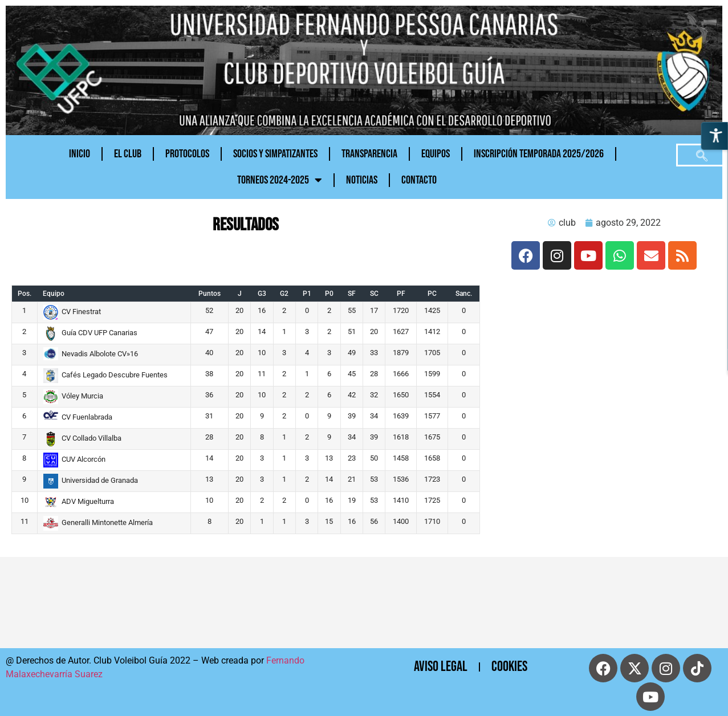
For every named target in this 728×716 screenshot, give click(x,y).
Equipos (436, 154)
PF (401, 294)
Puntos (210, 294)
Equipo (54, 294)
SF (352, 294)
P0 (329, 294)
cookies (509, 667)
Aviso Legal (441, 667)
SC (374, 294)
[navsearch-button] (702, 155)
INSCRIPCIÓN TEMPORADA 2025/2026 (539, 154)
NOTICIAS (362, 180)
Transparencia (369, 154)
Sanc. (464, 294)
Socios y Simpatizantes (275, 154)
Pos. (25, 294)
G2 (284, 294)
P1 (307, 294)
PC (432, 294)
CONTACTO (419, 180)
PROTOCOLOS (187, 154)
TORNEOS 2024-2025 (280, 180)
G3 (262, 294)
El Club (128, 154)
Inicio (80, 154)
